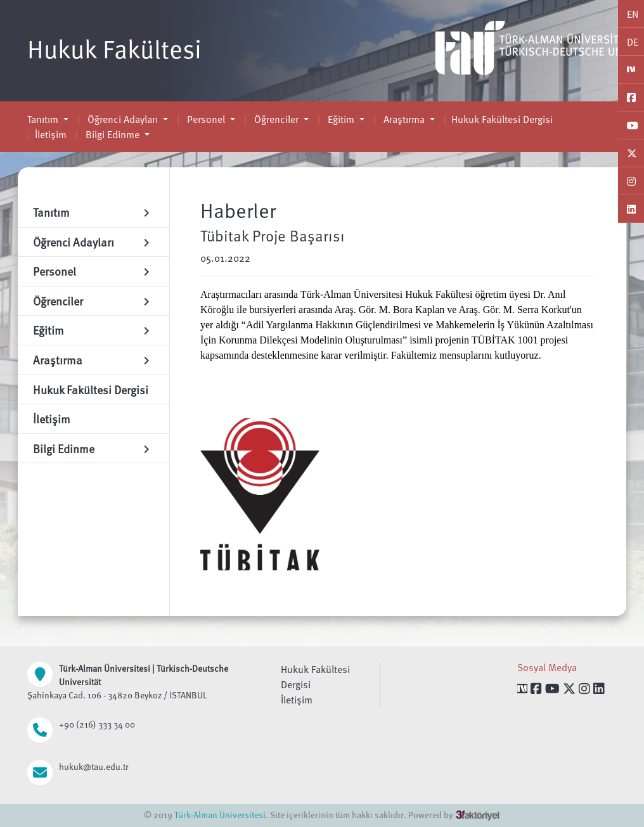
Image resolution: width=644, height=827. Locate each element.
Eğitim (341, 119)
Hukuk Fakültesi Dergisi (502, 119)
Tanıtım (44, 119)
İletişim (51, 134)
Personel (206, 119)
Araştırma (404, 119)
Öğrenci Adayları (123, 119)
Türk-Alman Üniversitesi (220, 815)
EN (633, 14)
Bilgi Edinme (113, 134)
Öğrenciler (276, 119)
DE (633, 42)
